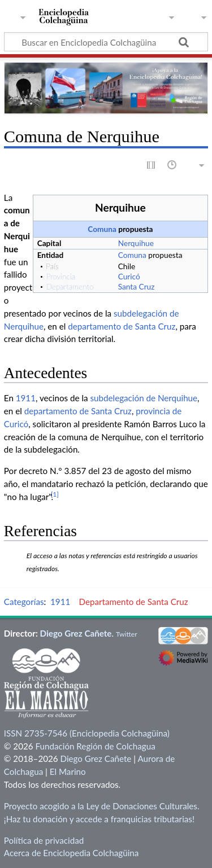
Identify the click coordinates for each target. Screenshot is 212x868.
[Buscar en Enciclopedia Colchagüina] (106, 42)
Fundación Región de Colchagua (95, 746)
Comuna (102, 229)
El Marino (68, 771)
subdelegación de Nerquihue (144, 398)
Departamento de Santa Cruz (133, 602)
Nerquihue (136, 243)
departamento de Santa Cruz (122, 326)
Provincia (60, 276)
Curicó (129, 276)
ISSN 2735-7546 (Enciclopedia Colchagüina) (87, 733)
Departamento (70, 286)
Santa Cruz (137, 286)
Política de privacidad (44, 840)
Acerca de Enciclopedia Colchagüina (72, 853)
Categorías (24, 602)
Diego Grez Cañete (76, 633)
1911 (26, 398)
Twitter (127, 634)
